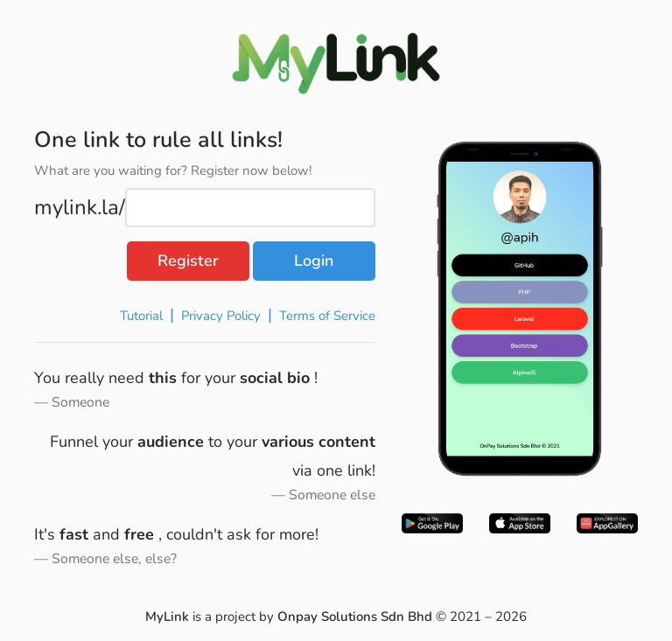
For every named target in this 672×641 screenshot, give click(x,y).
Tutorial (140, 316)
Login (314, 261)
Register (188, 261)
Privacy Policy (220, 316)
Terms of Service (327, 316)
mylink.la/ (80, 207)
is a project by (290, 617)
